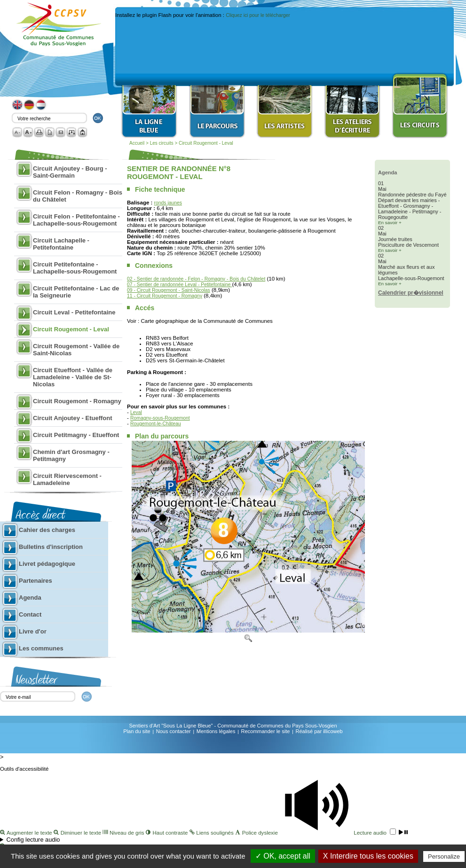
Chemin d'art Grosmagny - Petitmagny (71, 455)
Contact (30, 614)
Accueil (137, 143)
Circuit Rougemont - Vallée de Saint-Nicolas (76, 350)
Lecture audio (344, 833)
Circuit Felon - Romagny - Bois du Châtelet (78, 196)
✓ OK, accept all (283, 856)
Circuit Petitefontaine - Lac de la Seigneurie (76, 292)
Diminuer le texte (78, 833)
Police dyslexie (257, 833)
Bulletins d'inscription (51, 547)
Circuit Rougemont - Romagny (77, 401)
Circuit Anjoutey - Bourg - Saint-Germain (70, 172)
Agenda (30, 598)
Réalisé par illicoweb (319, 731)
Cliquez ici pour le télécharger (258, 15)
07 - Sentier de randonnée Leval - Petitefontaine (179, 285)
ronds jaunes (168, 203)
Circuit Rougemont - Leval (206, 143)
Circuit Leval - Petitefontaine (74, 312)
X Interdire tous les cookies (368, 856)
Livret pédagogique (47, 564)
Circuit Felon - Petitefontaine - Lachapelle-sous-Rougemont (76, 220)
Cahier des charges (47, 530)
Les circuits (162, 143)
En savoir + (390, 223)
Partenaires (36, 581)
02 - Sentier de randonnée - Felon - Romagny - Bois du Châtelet (196, 279)
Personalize (444, 856)
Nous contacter (174, 731)
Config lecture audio (33, 840)
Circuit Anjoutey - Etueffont (73, 418)
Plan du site (137, 731)
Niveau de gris (124, 833)
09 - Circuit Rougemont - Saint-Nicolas (169, 290)
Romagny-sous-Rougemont (160, 418)
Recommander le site (265, 731)
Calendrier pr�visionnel (411, 293)
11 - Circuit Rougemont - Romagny (165, 296)
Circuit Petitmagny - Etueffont (76, 435)
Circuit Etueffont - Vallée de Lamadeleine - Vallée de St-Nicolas (73, 377)
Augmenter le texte (27, 833)
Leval (136, 412)
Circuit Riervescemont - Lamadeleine (67, 479)
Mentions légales (216, 731)
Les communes (41, 648)
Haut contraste (168, 833)
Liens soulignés (212, 833)
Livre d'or (33, 631)
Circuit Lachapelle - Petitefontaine (61, 244)
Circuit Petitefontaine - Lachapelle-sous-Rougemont (75, 268)
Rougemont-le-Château (156, 424)
